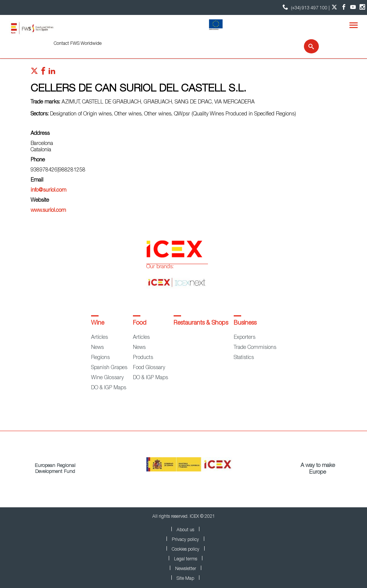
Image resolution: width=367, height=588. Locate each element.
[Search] (307, 46)
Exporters (245, 338)
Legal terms (186, 559)
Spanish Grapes (109, 368)
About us (185, 530)
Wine (98, 324)
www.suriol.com (48, 211)
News (97, 348)
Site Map (185, 579)
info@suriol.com (49, 191)
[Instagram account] (362, 7)
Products (143, 358)
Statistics (244, 358)
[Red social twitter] (34, 73)
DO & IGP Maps (109, 388)
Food (140, 324)
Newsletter (186, 569)
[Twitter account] (334, 7)
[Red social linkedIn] (52, 73)
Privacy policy (185, 540)
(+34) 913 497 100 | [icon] (305, 7)
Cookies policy (186, 550)
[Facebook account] (344, 7)
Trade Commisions (255, 348)
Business (245, 324)
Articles (99, 338)
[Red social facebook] (43, 73)
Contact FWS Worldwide (78, 44)
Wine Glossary (107, 378)
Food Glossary (149, 368)
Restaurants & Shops (201, 324)
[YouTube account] (353, 7)
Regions (100, 358)
